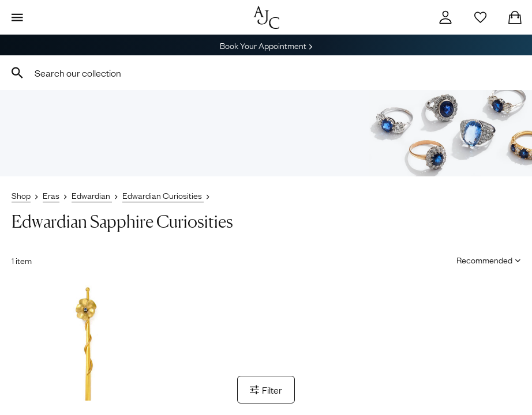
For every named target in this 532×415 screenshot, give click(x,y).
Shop (21, 195)
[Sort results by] (484, 259)
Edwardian (92, 195)
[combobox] (266, 73)
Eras (51, 195)
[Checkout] (515, 17)
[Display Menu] (17, 17)
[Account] (445, 17)
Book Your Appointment (266, 45)
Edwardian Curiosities (163, 195)
